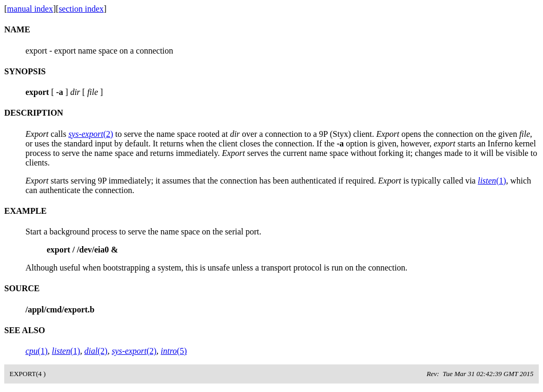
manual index (30, 9)
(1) (492, 181)
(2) (91, 134)
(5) (174, 351)
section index (81, 9)
